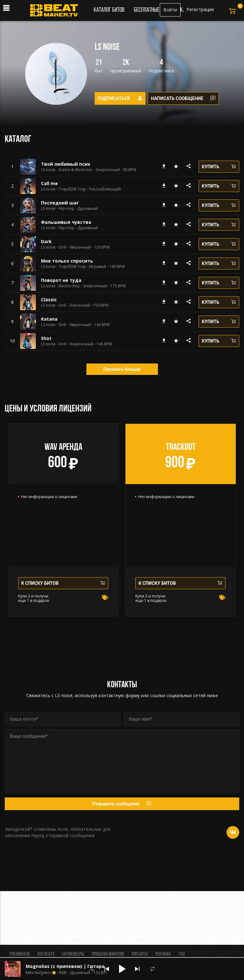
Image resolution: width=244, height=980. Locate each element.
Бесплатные (147, 10)
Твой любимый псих (66, 164)
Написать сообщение (186, 98)
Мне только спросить (67, 261)
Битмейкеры (73, 954)
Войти (170, 10)
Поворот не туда (61, 280)
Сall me (49, 183)
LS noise (48, 170)
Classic (49, 300)
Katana (49, 319)
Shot (46, 338)
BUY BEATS (46, 954)
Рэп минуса (20, 954)
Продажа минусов (108, 954)
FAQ (182, 954)
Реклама (163, 954)
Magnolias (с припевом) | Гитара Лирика (75, 966)
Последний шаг (60, 203)
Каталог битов (109, 10)
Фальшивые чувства (66, 222)
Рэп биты (140, 954)
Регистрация (200, 9)
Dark (46, 241)
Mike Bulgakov (39, 973)
